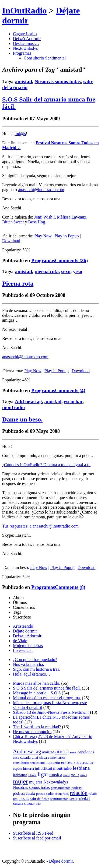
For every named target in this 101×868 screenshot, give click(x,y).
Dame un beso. (22, 419)
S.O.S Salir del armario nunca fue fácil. (47, 688)
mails (75, 775)
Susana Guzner (24, 804)
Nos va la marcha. (29, 664)
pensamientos (61, 788)
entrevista (70, 762)
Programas (22, 53)
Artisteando (23, 626)
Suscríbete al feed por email (37, 838)
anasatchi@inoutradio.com (41, 190)
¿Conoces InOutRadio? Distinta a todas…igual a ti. (46, 465)
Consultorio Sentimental (45, 58)
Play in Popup (67, 236)
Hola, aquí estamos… (32, 674)
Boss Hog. (37, 222)
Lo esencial (23, 650)
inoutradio (13, 407)
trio (38, 804)
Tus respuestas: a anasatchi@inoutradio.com (40, 526)
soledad (84, 799)
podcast (77, 788)
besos (72, 752)
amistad (24, 81)
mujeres (36, 782)
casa (16, 758)
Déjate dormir (25, 631)
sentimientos (59, 799)
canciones (86, 752)
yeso (78, 271)
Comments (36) (71, 260)
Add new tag (28, 401)
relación (79, 793)
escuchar (73, 401)
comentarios (57, 758)
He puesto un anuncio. (32, 732)
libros (32, 775)
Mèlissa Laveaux (72, 217)
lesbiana (81, 768)
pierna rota (47, 271)
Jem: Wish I (44, 217)
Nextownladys (25, 48)
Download (11, 241)
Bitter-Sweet (14, 222)
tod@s (20, 134)
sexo (66, 271)
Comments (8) (70, 587)
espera (18, 769)
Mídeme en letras (28, 646)
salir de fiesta (40, 799)
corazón (54, 762)
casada (25, 757)
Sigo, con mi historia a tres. (37, 669)
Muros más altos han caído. (37, 683)
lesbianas (20, 775)
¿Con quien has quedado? (35, 660)
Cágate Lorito (25, 34)
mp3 (83, 775)
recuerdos (62, 794)
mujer (20, 781)
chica (43, 758)
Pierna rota (18, 283)
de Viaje (20, 641)
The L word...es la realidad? (37, 727)
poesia (41, 794)
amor (61, 751)
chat (35, 757)
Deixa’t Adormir (27, 636)
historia (29, 769)
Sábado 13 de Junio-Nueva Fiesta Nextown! (51, 712)
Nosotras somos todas (58, 81)
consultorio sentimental (30, 763)
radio (50, 794)
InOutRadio (24, 10)
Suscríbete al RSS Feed (33, 833)
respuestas (21, 799)
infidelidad (43, 768)
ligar (43, 774)
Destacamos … (26, 43)
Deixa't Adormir (27, 39)
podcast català (24, 793)
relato (93, 794)
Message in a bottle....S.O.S (37, 693)
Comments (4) (70, 390)
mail (67, 775)
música (56, 775)
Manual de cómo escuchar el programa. (47, 698)
